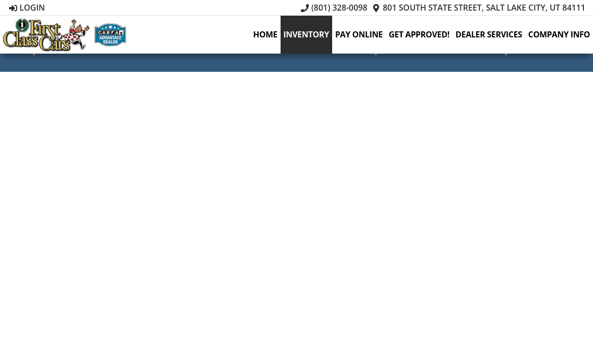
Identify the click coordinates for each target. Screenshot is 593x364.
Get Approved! (419, 34)
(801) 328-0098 (334, 8)
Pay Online (359, 34)
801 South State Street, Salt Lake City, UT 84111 (479, 8)
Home (265, 34)
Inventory (306, 34)
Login (27, 8)
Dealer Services (489, 34)
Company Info (559, 34)
